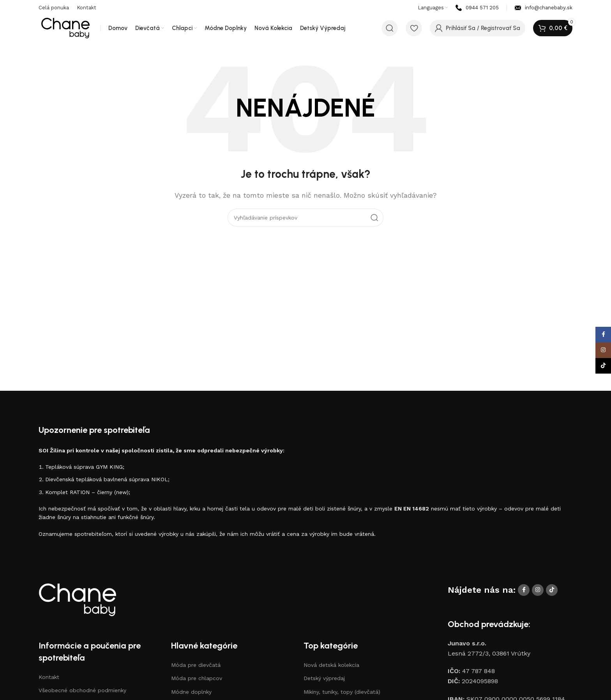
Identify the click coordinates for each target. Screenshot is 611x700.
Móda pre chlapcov (197, 678)
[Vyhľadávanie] (390, 28)
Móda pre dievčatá (196, 665)
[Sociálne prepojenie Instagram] (538, 590)
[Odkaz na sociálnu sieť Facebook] (524, 590)
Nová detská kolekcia (331, 665)
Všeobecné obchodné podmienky (82, 690)
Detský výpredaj (324, 678)
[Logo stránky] (65, 27)
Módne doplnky (191, 692)
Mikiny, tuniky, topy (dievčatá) (342, 692)
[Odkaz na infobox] (477, 8)
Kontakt (49, 677)
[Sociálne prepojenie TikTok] (552, 590)
